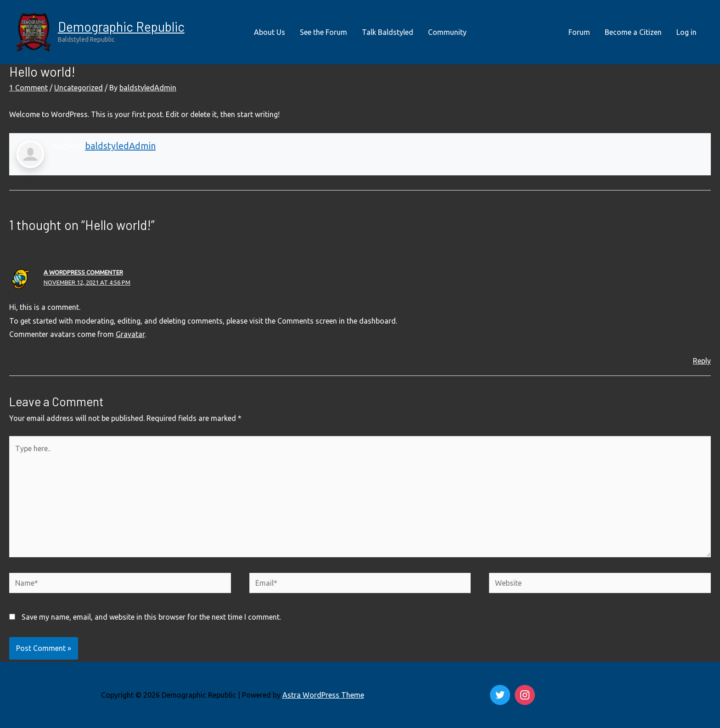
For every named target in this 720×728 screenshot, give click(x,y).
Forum (579, 32)
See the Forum (323, 32)
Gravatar (130, 334)
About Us (270, 32)
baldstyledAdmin (120, 146)
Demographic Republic (121, 27)
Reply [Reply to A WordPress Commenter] (702, 361)
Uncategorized (79, 88)
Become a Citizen (633, 32)
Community (447, 32)
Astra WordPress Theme (323, 695)
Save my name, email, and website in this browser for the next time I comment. (151, 617)
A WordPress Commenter (83, 272)
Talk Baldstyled (388, 32)
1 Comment (28, 88)
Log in (686, 32)
